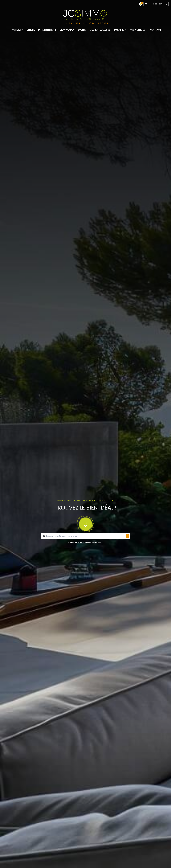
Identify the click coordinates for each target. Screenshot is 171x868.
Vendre (31, 30)
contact (156, 30)
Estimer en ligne (47, 30)
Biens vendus (67, 30)
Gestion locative (100, 30)
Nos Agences (137, 30)
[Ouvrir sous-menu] (23, 30)
